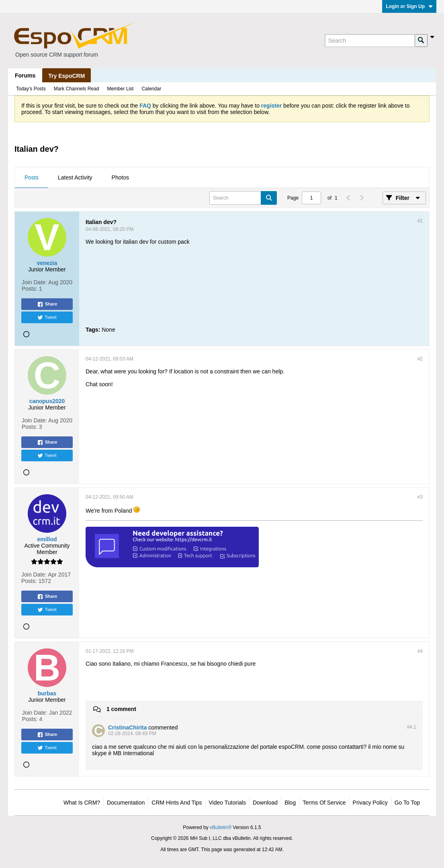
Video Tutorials (227, 803)
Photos (121, 177)
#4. (412, 727)
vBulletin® (221, 827)
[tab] (32, 178)
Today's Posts (31, 89)
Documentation (126, 803)
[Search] (370, 41)
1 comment (121, 709)
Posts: (30, 289)
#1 (420, 221)
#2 (420, 359)
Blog (290, 803)
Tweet (47, 318)
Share (47, 304)
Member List (120, 89)
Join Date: (34, 282)
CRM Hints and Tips (177, 803)
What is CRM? (82, 803)
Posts (32, 177)
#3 (420, 497)
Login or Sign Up (409, 6)
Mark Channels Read (77, 89)
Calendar (151, 89)
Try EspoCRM (66, 76)
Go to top (407, 803)
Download (265, 803)
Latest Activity (75, 177)
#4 (420, 651)
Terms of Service (324, 803)
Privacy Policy (370, 803)
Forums (25, 75)
